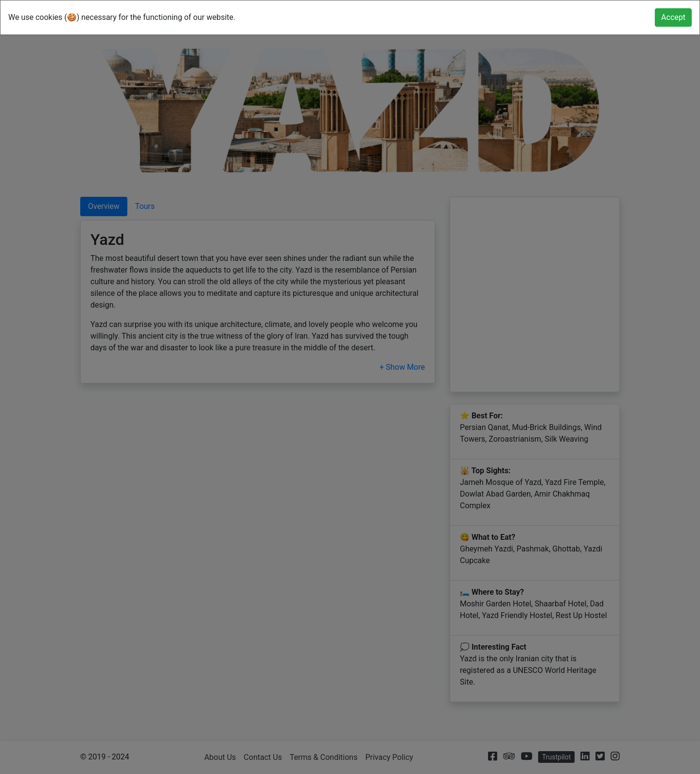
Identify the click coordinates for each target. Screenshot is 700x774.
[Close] (673, 17)
